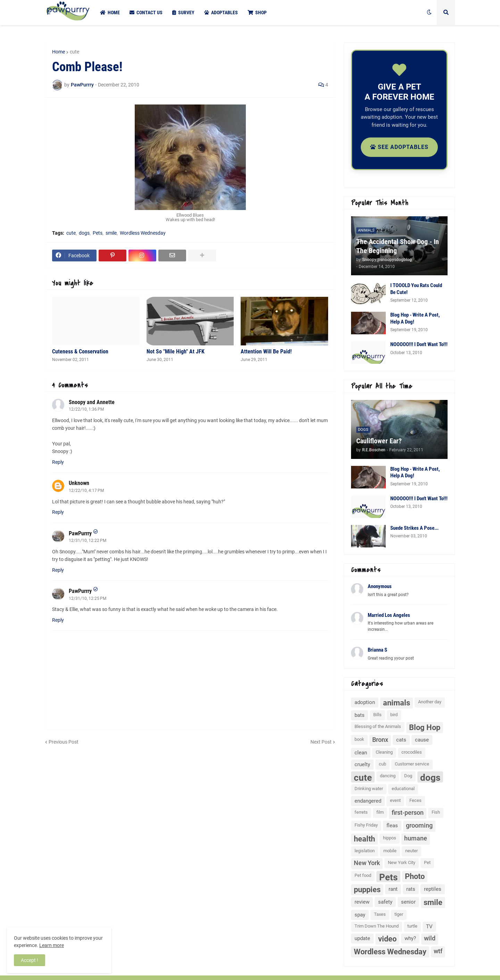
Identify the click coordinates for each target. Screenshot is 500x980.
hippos (390, 838)
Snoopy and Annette (92, 402)
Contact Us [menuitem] (146, 12)
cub (382, 764)
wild (430, 938)
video (387, 939)
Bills (377, 715)
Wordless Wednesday (143, 233)
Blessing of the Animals (378, 726)
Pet (427, 862)
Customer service (412, 764)
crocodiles (412, 752)
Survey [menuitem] (183, 12)
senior (408, 902)
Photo (415, 876)
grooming (419, 825)
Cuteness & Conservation (80, 351)
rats (411, 889)
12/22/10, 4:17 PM (86, 491)
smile (111, 233)
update (362, 938)
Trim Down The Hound (377, 926)
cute (74, 52)
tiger (399, 914)
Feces (415, 800)
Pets (98, 233)
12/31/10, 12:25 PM (87, 598)
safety (385, 902)
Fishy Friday (366, 825)
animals (397, 703)
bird (394, 715)
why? (410, 938)
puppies (367, 890)
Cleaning (384, 752)
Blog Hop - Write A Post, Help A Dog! (415, 318)
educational (403, 789)
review (362, 902)
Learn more (52, 945)
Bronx (380, 740)
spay (360, 915)
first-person (408, 813)
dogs (84, 233)
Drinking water (369, 789)
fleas (392, 826)
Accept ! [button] (30, 960)
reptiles (433, 889)
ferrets (361, 812)
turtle (412, 926)
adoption (365, 702)
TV (429, 927)
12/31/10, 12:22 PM (87, 541)
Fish (436, 812)
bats (360, 715)
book (359, 739)
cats (401, 740)
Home (59, 52)
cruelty (362, 764)
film (380, 812)
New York (367, 863)
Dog (408, 776)
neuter (411, 851)
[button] (429, 12)
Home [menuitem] (110, 12)
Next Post (321, 742)
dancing (388, 776)
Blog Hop (425, 727)
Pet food (363, 875)
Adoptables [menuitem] (221, 12)
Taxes (380, 914)
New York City (402, 862)
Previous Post (64, 742)
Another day (430, 702)
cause (422, 740)
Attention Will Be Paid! (266, 351)
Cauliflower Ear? (379, 441)
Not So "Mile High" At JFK (176, 351)
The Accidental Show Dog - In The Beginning (398, 246)
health (364, 839)
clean (361, 753)
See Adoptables (399, 147)
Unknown (79, 483)
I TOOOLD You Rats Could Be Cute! (416, 289)
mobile (390, 851)
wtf (438, 951)
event (395, 800)
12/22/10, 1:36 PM (86, 409)
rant (393, 889)
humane (416, 838)
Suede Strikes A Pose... (414, 528)
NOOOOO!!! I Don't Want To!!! (419, 344)
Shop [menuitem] (257, 12)
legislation (365, 851)
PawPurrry (80, 533)
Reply (58, 462)
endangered (368, 801)
